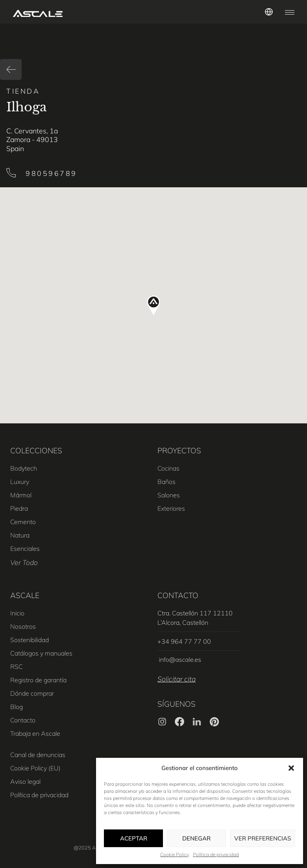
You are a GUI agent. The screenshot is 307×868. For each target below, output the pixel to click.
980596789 (51, 173)
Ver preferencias (263, 838)
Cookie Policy (175, 854)
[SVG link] (38, 14)
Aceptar (134, 838)
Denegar (196, 838)
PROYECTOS (179, 451)
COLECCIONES (36, 451)
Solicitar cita (177, 679)
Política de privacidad (216, 854)
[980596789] (11, 173)
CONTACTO (178, 595)
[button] (291, 768)
